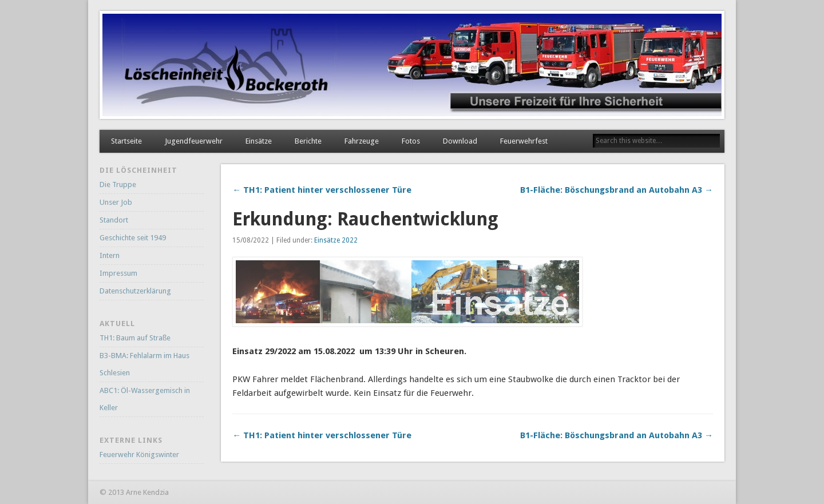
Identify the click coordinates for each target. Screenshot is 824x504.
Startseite (126, 141)
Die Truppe (118, 184)
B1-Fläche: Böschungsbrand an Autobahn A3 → (617, 190)
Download (460, 141)
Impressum (118, 273)
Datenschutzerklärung (135, 291)
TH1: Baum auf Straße (135, 338)
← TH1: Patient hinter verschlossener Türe (322, 190)
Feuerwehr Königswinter (139, 455)
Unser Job (116, 202)
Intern (110, 255)
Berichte (308, 141)
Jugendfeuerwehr (194, 141)
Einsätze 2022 (336, 240)
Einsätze (259, 141)
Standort (114, 220)
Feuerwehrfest (524, 141)
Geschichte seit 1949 (133, 238)
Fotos (411, 141)
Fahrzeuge (362, 141)
